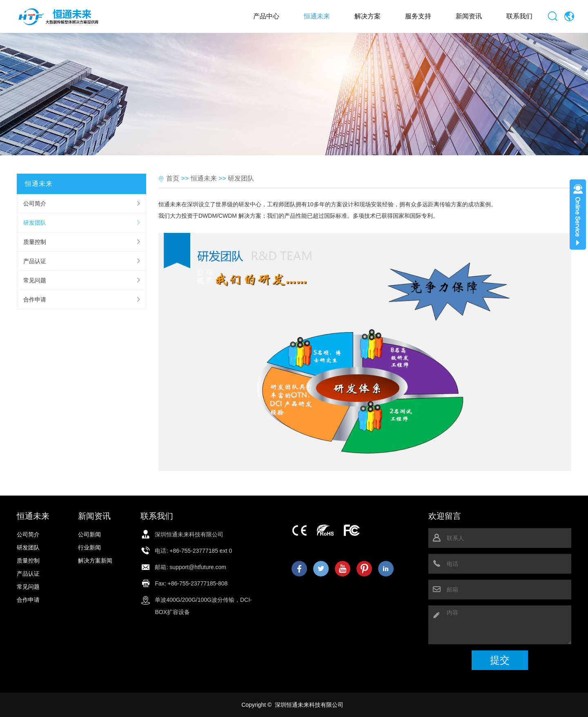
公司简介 (35, 203)
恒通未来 (317, 16)
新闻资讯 (469, 16)
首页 (173, 178)
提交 (500, 660)
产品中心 (266, 16)
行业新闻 (89, 547)
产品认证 (35, 261)
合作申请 (35, 299)
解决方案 (367, 16)
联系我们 (519, 16)
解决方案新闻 (95, 561)
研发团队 (35, 223)
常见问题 (35, 280)
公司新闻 (89, 534)
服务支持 (418, 16)
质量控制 (35, 242)
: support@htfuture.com (196, 567)
